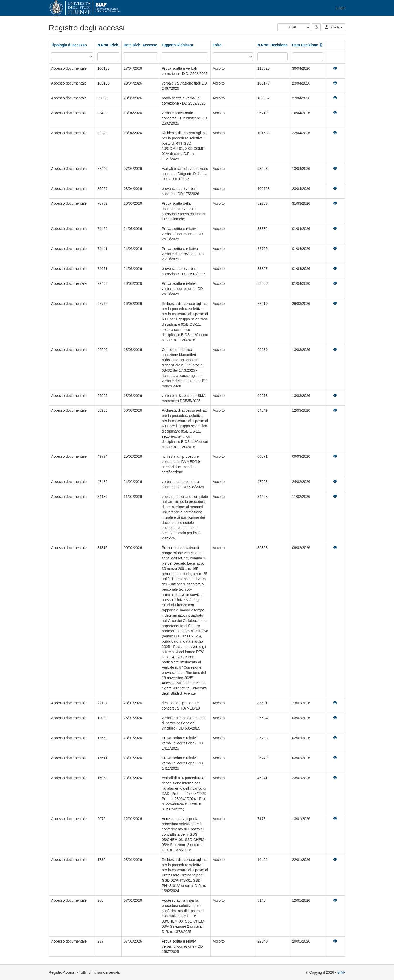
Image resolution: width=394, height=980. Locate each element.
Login (341, 8)
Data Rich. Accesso (140, 45)
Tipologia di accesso (69, 45)
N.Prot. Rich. (108, 45)
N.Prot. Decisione (272, 45)
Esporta (334, 27)
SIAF (341, 972)
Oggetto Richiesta (177, 45)
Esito (217, 45)
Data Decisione (305, 45)
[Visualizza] (335, 68)
